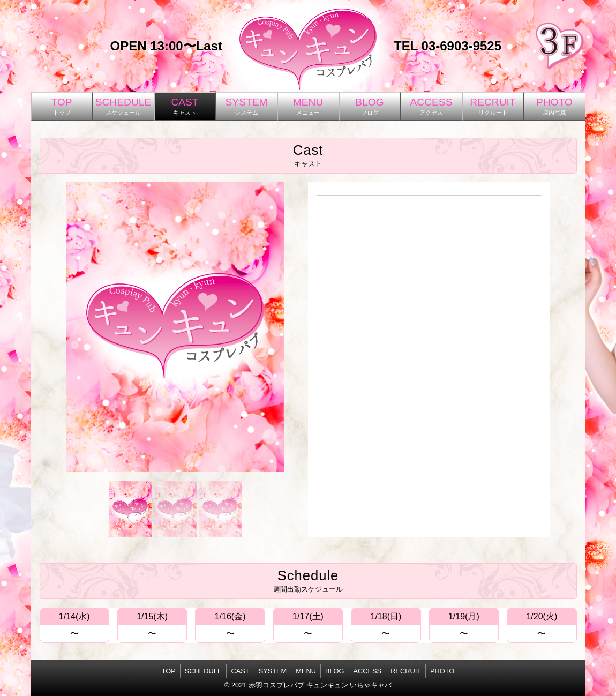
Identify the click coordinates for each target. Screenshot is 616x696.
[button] (130, 509)
